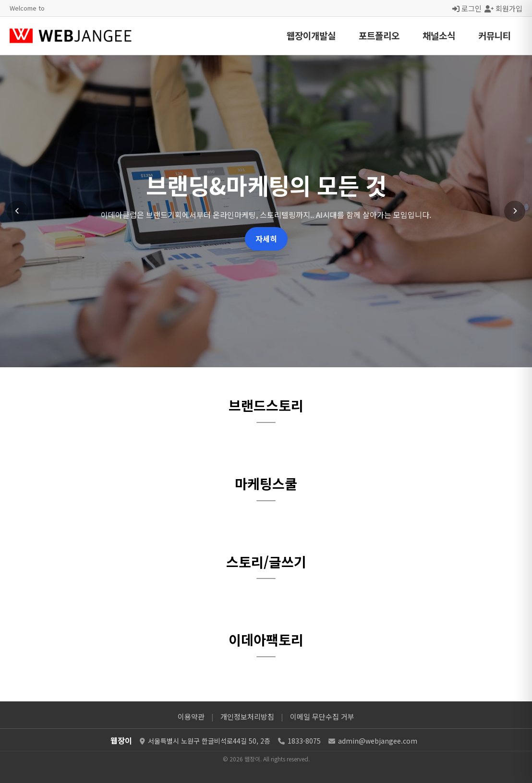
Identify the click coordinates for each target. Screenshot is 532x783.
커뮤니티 (495, 35)
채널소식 (439, 35)
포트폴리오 (379, 35)
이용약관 (191, 717)
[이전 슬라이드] (17, 211)
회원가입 (503, 8)
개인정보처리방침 (247, 717)
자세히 (266, 239)
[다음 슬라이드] (515, 211)
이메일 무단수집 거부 (322, 717)
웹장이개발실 (311, 35)
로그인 (467, 8)
